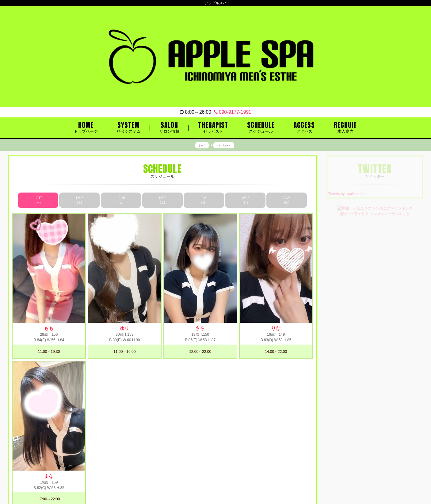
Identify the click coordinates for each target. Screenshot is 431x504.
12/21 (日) (204, 200)
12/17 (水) (38, 200)
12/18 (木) (80, 200)
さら (200, 328)
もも (49, 328)
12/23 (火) (287, 200)
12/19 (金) (121, 200)
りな (276, 328)
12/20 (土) (162, 200)
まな (49, 476)
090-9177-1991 (233, 112)
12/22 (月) (245, 200)
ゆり (124, 328)
